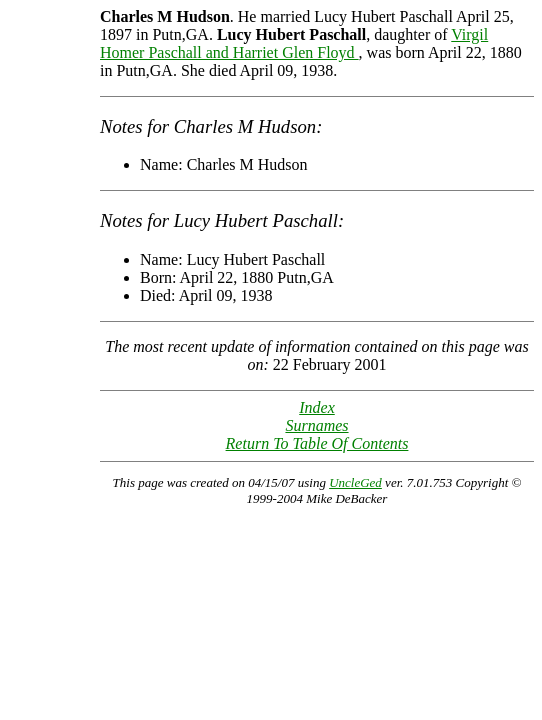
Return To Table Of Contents (317, 443)
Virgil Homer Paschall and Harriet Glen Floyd (294, 43)
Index (317, 407)
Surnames (316, 425)
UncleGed (355, 482)
